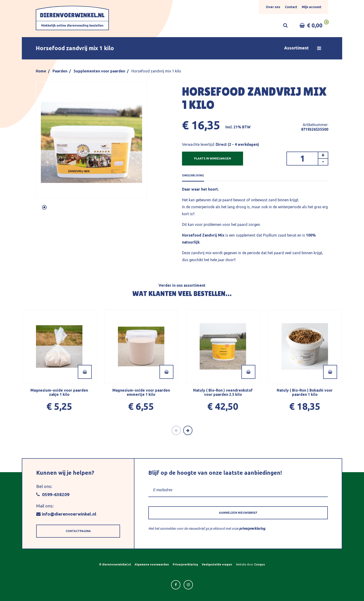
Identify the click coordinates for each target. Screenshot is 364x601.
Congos (260, 564)
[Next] (188, 430)
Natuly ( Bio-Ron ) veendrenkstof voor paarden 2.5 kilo (223, 392)
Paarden (60, 71)
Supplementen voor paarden (99, 71)
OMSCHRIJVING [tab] (193, 175)
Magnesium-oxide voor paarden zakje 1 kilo (59, 392)
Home (41, 71)
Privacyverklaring (185, 564)
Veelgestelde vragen (217, 564)
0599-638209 (53, 494)
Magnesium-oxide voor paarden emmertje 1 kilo (141, 392)
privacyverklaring (252, 529)
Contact (291, 7)
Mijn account (312, 7)
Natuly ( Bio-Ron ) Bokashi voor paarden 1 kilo (305, 392)
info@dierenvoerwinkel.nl (66, 514)
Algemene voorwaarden (152, 564)
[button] (182, 48)
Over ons (273, 7)
